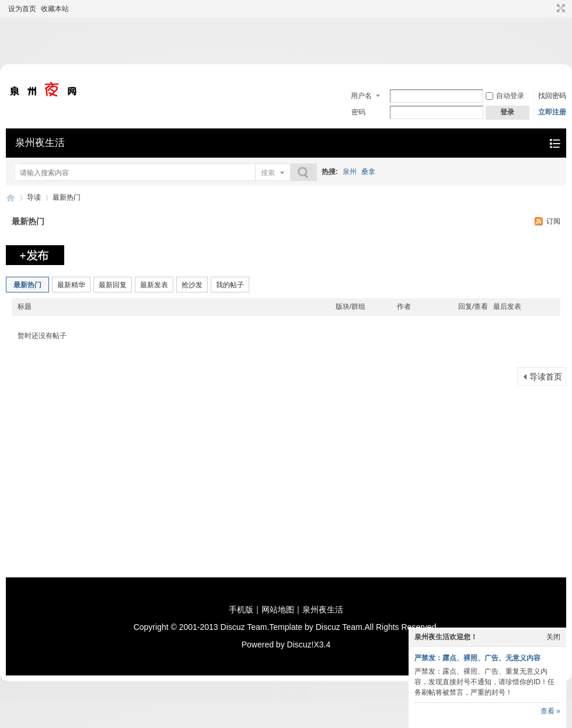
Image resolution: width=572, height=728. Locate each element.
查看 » (550, 711)
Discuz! (301, 645)
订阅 (553, 221)
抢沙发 (192, 285)
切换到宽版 (559, 8)
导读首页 (546, 377)
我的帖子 (230, 285)
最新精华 (71, 285)
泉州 (350, 172)
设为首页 (22, 9)
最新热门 (67, 197)
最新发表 (154, 285)
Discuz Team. (245, 627)
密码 (358, 112)
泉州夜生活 (40, 143)
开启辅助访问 (550, 8)
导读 (34, 197)
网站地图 (278, 609)
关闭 (553, 637)
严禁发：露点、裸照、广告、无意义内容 (477, 658)
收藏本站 (55, 9)
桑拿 (368, 172)
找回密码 (552, 96)
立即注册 (552, 112)
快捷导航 (555, 143)
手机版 (241, 609)
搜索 (268, 173)
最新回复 (113, 285)
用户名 (361, 96)
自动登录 (505, 96)
